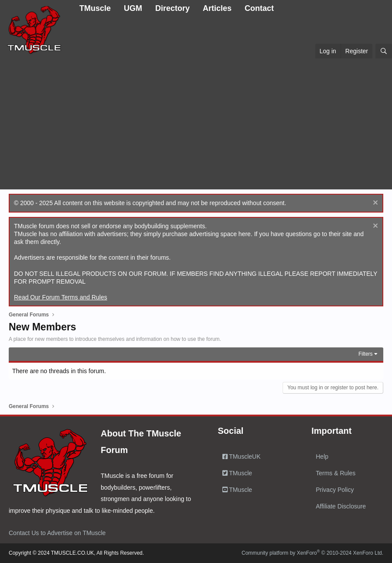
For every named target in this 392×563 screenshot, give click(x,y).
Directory (172, 8)
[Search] (384, 51)
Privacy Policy (335, 490)
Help (322, 457)
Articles (217, 8)
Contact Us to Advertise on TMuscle (57, 533)
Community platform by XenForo (312, 553)
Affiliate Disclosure (341, 506)
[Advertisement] (196, 124)
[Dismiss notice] (374, 204)
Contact (259, 8)
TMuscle (95, 8)
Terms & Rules (336, 473)
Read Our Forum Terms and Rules (61, 297)
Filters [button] (366, 354)
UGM (133, 8)
